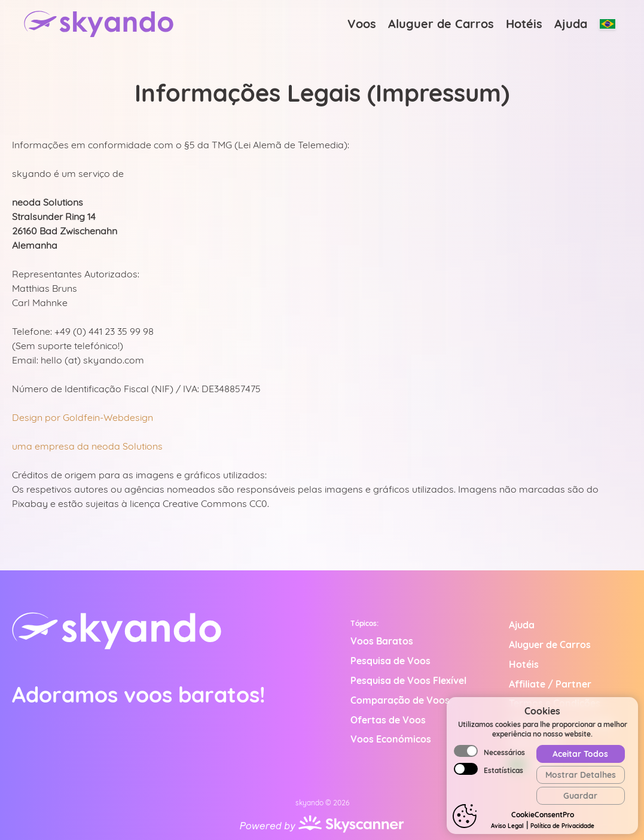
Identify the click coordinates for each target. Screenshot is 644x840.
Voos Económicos (391, 739)
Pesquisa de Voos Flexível (408, 680)
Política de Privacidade (562, 826)
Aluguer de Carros (441, 24)
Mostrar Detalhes (581, 775)
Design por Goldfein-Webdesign (83, 417)
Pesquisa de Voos (390, 661)
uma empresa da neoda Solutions (87, 446)
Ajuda (571, 24)
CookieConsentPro (543, 815)
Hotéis (524, 24)
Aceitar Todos (580, 754)
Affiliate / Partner (550, 684)
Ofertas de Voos (388, 720)
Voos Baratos (382, 641)
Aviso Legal (507, 826)
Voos (362, 24)
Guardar (580, 796)
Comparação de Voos (400, 700)
